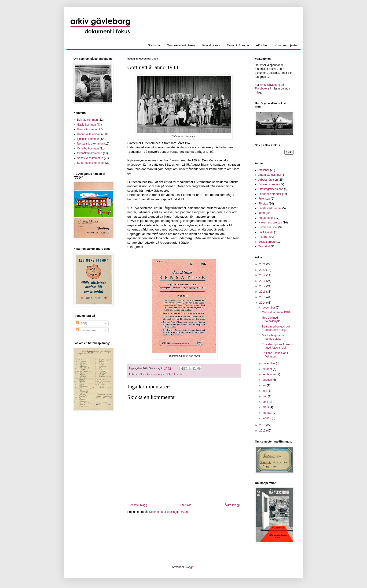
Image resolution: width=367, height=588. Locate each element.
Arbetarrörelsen (268, 180)
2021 (263, 264)
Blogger (189, 567)
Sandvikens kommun (90, 158)
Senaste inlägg (138, 505)
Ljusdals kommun (88, 139)
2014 (263, 303)
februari (268, 413)
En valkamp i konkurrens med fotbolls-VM (277, 346)
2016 (263, 292)
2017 (263, 286)
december (269, 308)
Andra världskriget (270, 175)
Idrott (262, 213)
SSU (169, 374)
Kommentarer (86, 330)
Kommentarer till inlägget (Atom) (169, 512)
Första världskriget (270, 208)
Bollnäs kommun (87, 120)
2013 (263, 425)
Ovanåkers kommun (90, 153)
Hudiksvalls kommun (90, 134)
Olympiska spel (268, 227)
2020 (263, 270)
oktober (268, 369)
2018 (263, 281)
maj (265, 396)
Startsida (154, 45)
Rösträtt (263, 237)
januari (267, 418)
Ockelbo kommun (88, 149)
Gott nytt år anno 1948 (276, 312)
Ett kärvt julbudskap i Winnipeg (275, 355)
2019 (263, 275)
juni (265, 391)
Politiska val (266, 232)
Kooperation (266, 218)
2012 (263, 431)
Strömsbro (178, 374)
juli (265, 385)
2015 (263, 297)
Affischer (262, 45)
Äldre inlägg (232, 505)
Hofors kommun (87, 129)
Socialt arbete (267, 242)
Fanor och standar (270, 194)
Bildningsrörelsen (269, 184)
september (270, 374)
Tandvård (264, 246)
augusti (268, 380)
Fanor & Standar (238, 45)
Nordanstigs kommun (90, 144)
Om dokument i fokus (181, 45)
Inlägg (82, 323)
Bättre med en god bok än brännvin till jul (276, 328)
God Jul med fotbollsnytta (271, 319)
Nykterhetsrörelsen (270, 223)
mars (266, 407)
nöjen (161, 374)
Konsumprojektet (286, 45)
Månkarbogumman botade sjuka (274, 337)
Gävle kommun (149, 374)
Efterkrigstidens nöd (271, 189)
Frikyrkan (264, 199)
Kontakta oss (211, 45)
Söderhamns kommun (91, 163)
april (266, 402)
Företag (263, 204)
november (269, 363)
